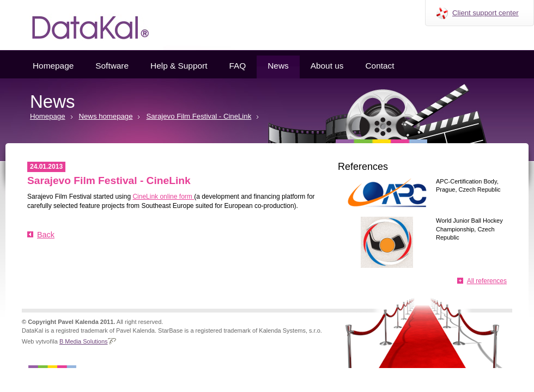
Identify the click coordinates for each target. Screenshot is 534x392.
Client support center (486, 13)
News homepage (106, 116)
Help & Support (179, 66)
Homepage (53, 66)
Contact (380, 66)
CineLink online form (163, 197)
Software (112, 66)
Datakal (82, 25)
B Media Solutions (84, 341)
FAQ (237, 66)
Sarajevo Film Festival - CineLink (199, 116)
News (278, 66)
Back (46, 235)
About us (327, 66)
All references (487, 281)
